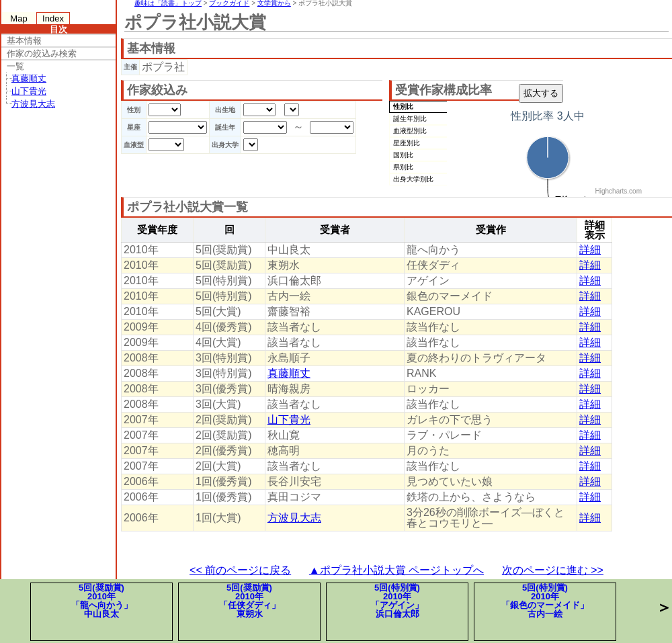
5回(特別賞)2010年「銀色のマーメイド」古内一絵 (545, 601)
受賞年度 (157, 230)
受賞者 (335, 230)
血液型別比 (410, 131)
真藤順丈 (29, 78)
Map (18, 18)
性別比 (403, 106)
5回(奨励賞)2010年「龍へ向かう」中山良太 (102, 601)
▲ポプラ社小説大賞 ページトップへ (396, 570)
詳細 (590, 250)
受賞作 (491, 230)
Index (53, 18)
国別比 (403, 155)
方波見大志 (33, 104)
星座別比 (407, 143)
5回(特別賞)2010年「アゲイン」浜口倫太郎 (397, 601)
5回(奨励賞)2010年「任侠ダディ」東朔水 (250, 601)
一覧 (15, 66)
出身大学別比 (413, 179)
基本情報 (24, 41)
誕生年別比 (410, 119)
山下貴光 (29, 91)
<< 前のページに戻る (240, 570)
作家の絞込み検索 (42, 53)
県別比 (403, 167)
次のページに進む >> (553, 570)
